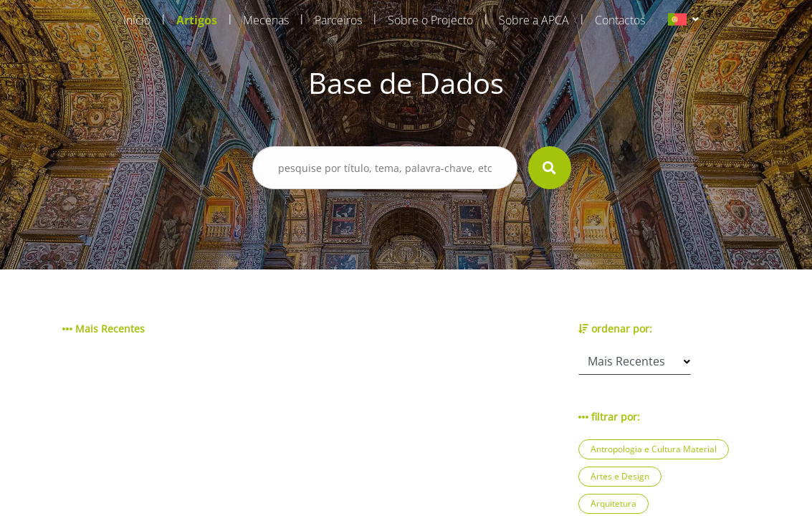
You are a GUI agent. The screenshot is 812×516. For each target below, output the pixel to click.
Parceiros (338, 20)
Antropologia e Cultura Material (654, 449)
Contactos (620, 20)
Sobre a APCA (534, 20)
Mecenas (266, 20)
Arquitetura (613, 503)
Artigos (197, 20)
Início (137, 20)
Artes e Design (620, 476)
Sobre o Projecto (430, 20)
